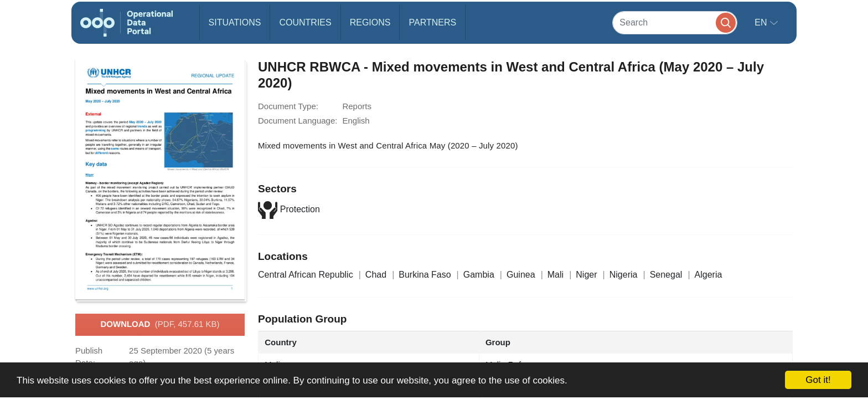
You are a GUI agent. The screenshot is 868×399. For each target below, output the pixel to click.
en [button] (762, 22)
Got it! (818, 380)
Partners (432, 22)
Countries (305, 22)
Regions (370, 22)
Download (160, 325)
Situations (235, 22)
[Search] (675, 22)
